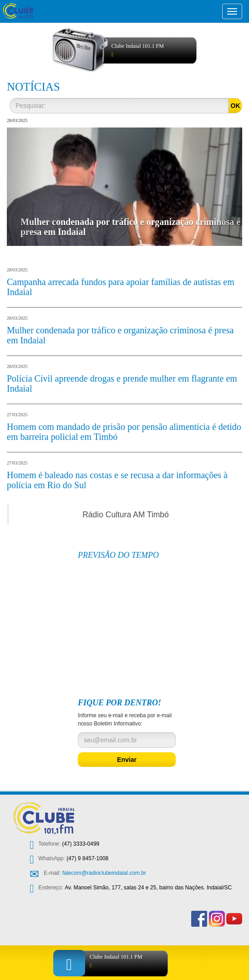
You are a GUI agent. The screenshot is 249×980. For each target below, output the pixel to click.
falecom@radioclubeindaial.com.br (104, 873)
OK (236, 106)
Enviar (127, 760)
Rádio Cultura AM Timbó (126, 515)
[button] (25, 187)
